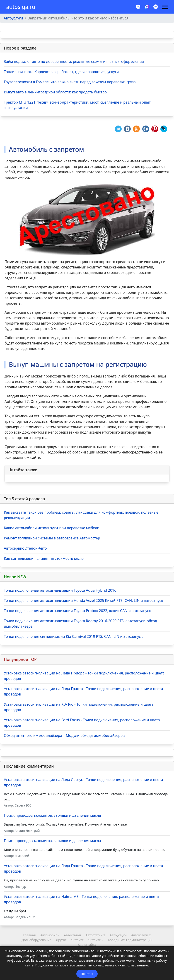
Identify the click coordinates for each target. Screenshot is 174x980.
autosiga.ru (21, 7)
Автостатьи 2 (95, 935)
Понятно (87, 974)
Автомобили (50, 935)
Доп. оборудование (36, 940)
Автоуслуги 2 (141, 935)
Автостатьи (72, 935)
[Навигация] (165, 7)
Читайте (77, 940)
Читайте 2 (96, 940)
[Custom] (156, 7)
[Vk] (138, 7)
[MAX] (147, 6)
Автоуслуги (118, 935)
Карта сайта (87, 945)
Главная (30, 935)
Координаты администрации (130, 940)
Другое (61, 940)
